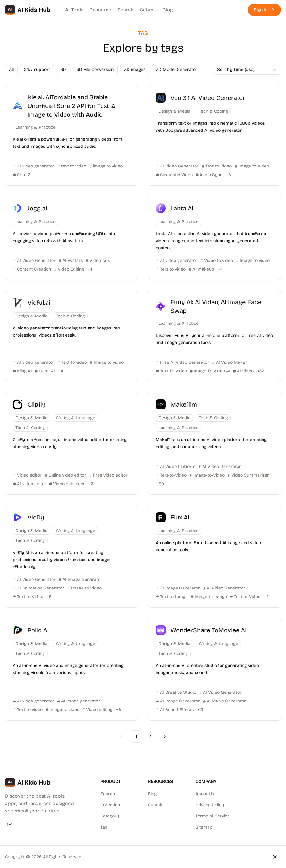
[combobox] (247, 70)
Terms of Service (213, 816)
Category (110, 816)
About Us (205, 794)
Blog (168, 10)
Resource (100, 10)
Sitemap (204, 827)
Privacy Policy (210, 805)
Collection (110, 805)
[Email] (10, 825)
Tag (104, 827)
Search (126, 10)
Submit (148, 10)
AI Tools (74, 10)
